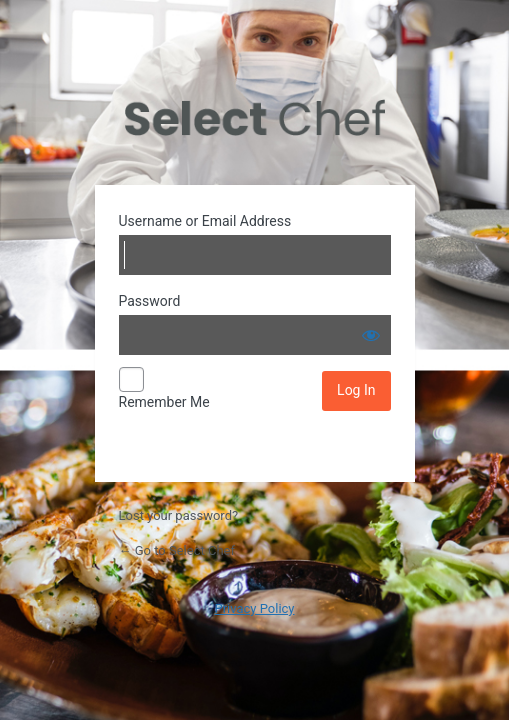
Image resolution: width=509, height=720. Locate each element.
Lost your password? (179, 515)
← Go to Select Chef (177, 550)
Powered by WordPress (255, 118)
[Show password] (371, 335)
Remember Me (164, 402)
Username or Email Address (205, 221)
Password (150, 301)
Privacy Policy (254, 608)
